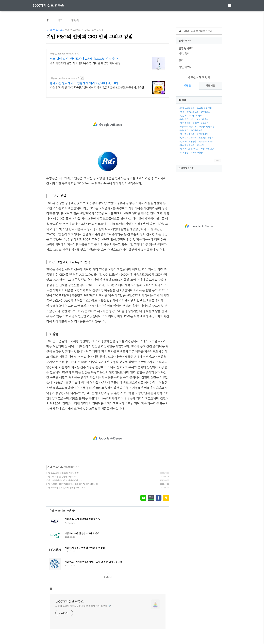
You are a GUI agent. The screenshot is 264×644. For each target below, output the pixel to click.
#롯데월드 (205, 112)
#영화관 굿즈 (193, 112)
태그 (60, 20)
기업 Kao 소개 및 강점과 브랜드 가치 (62, 477)
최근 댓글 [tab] (210, 86)
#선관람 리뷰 (185, 123)
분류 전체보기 (186, 48)
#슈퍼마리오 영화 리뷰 (205, 127)
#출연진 (202, 138)
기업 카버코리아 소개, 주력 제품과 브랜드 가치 (66, 488)
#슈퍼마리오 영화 (204, 108)
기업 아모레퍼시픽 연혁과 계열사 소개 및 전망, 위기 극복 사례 (72, 484)
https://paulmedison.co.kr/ (64, 78)
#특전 (182, 112)
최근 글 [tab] (187, 86)
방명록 (75, 20)
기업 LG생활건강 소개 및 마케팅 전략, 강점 (64, 480)
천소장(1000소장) (74, 30)
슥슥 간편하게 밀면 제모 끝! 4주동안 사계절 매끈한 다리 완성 (85, 63)
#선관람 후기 (196, 130)
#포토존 (205, 123)
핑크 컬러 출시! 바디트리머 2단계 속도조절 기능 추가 (84, 59)
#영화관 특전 (203, 119)
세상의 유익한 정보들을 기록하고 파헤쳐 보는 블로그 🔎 (83, 606)
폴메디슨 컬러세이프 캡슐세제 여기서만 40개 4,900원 (84, 83)
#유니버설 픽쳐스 (187, 134)
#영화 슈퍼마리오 (187, 108)
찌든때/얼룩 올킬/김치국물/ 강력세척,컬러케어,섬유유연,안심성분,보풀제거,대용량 (97, 87)
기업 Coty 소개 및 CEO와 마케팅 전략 (62, 473)
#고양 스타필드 (197, 153)
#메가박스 (184, 130)
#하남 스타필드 (195, 116)
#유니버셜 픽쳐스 (187, 145)
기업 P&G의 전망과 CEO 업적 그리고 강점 (90, 37)
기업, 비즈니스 (55, 30)
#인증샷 (183, 116)
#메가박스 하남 (186, 127)
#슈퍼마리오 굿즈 (206, 141)
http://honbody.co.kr (61, 54)
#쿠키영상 (184, 153)
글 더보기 (108, 577)
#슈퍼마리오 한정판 (188, 141)
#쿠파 (211, 138)
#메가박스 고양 (207, 149)
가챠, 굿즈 (184, 53)
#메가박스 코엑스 (187, 119)
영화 (181, 60)
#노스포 (200, 145)
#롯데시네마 (202, 134)
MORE (217, 161)
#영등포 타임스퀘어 (188, 138)
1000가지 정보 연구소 (48, 5)
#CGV (196, 123)
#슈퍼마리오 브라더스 (189, 149)
